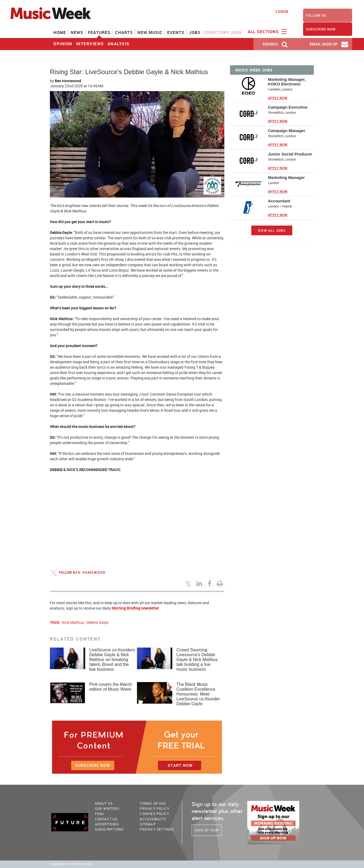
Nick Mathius (73, 622)
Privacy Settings (157, 829)
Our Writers (107, 808)
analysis (119, 44)
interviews (90, 44)
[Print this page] (221, 583)
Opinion (63, 44)
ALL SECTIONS (267, 31)
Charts (124, 32)
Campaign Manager (287, 131)
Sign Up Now (207, 830)
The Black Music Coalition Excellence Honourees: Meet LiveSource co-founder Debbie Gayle (198, 694)
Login (282, 11)
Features (99, 32)
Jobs (195, 32)
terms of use (153, 803)
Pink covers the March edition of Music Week (111, 687)
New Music (150, 32)
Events (176, 32)
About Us (104, 803)
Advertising (107, 824)
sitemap (148, 824)
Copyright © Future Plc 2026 (71, 864)
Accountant (279, 201)
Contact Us (106, 819)
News (77, 32)
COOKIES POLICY (154, 814)
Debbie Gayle (97, 622)
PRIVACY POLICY (154, 808)
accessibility (153, 819)
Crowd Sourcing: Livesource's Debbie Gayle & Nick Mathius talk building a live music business (197, 660)
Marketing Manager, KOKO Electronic (287, 82)
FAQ (99, 814)
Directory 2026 (223, 32)
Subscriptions (109, 829)
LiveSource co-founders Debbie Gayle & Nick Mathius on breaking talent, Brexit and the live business (112, 660)
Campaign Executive (288, 107)
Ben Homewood (68, 81)
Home (60, 32)
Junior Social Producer (290, 154)
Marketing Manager (286, 177)
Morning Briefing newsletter (135, 608)
